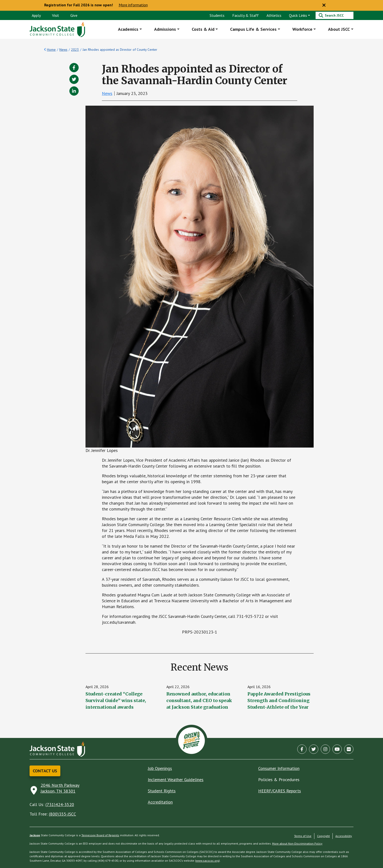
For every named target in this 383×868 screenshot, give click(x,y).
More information (133, 5)
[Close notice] (324, 5)
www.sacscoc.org (207, 861)
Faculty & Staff (245, 15)
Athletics (274, 15)
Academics (128, 29)
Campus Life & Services (253, 29)
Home (51, 50)
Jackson (35, 835)
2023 (75, 50)
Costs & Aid (203, 29)
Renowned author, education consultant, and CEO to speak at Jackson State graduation (199, 700)
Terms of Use (303, 836)
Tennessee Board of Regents (100, 835)
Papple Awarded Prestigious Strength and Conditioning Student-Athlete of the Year (279, 700)
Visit (56, 15)
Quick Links (298, 15)
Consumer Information (279, 768)
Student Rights (162, 791)
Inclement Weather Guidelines (176, 780)
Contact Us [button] (45, 771)
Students (217, 15)
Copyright (323, 836)
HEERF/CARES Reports (280, 791)
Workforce (302, 29)
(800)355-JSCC (62, 814)
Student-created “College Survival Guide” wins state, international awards (116, 700)
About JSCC (339, 29)
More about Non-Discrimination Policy (297, 843)
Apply (36, 15)
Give (74, 15)
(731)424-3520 (60, 804)
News (63, 50)
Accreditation (160, 802)
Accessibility (344, 836)
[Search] (335, 15)
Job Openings (160, 768)
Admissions (165, 29)
